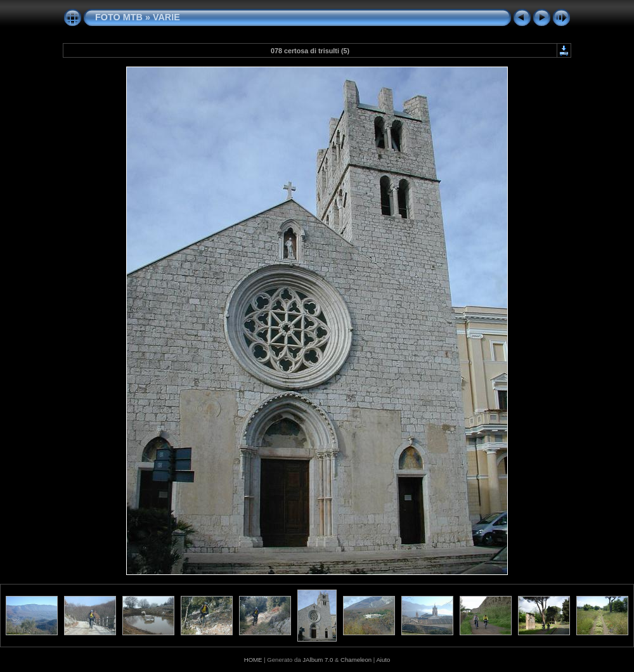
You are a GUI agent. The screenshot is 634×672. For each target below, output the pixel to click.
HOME (253, 660)
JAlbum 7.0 (318, 660)
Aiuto (383, 660)
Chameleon (356, 660)
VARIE (166, 17)
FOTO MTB (119, 17)
